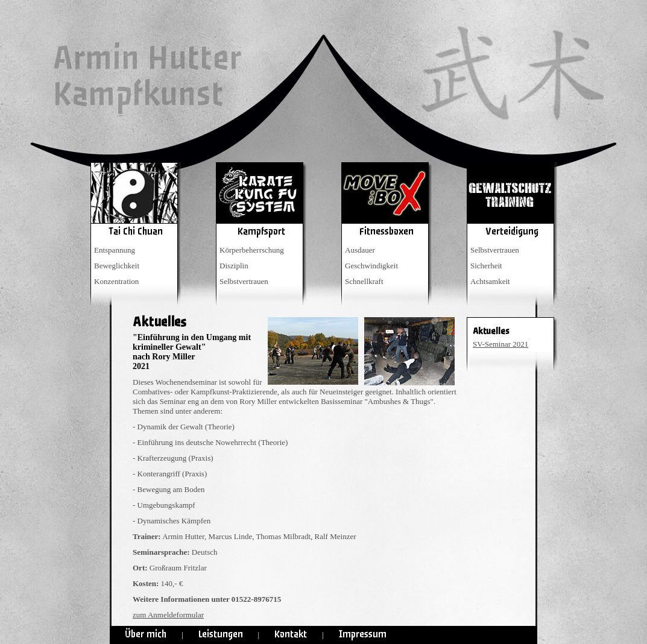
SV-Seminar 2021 (500, 344)
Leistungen (221, 634)
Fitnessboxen (387, 231)
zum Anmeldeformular (168, 615)
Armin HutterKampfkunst (147, 76)
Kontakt (291, 634)
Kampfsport (261, 231)
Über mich (146, 634)
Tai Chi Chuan (136, 231)
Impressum (363, 634)
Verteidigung (512, 231)
